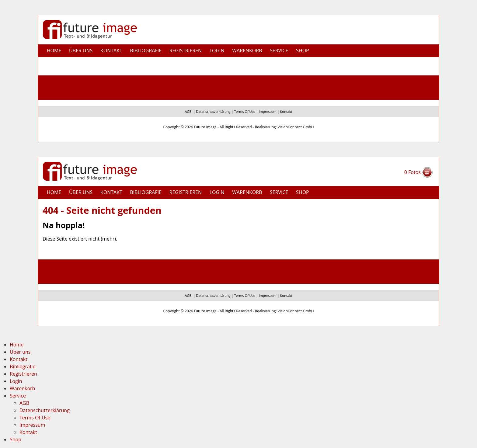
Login (217, 50)
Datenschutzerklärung (213, 111)
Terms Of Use (245, 111)
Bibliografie (146, 50)
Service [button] (279, 50)
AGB (188, 111)
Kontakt (111, 50)
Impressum (268, 111)
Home (54, 50)
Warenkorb (247, 50)
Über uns (81, 50)
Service (18, 396)
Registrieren (186, 50)
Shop (303, 50)
